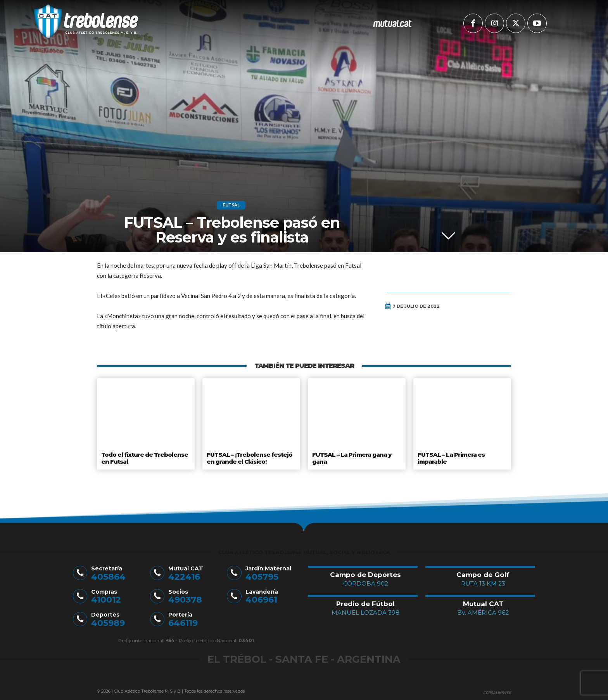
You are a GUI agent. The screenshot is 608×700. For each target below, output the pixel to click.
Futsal (231, 205)
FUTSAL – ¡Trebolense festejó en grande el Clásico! (249, 457)
